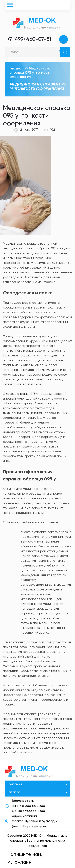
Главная (16, 68)
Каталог (37, 793)
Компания (37, 785)
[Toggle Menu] (10, 5)
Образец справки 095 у (20, 394)
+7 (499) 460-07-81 (29, 39)
